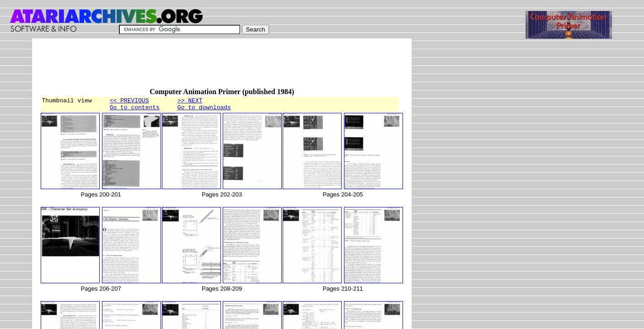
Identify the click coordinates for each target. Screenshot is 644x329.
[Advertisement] (207, 67)
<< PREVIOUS (129, 101)
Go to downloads (204, 110)
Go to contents (135, 110)
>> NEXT (190, 101)
